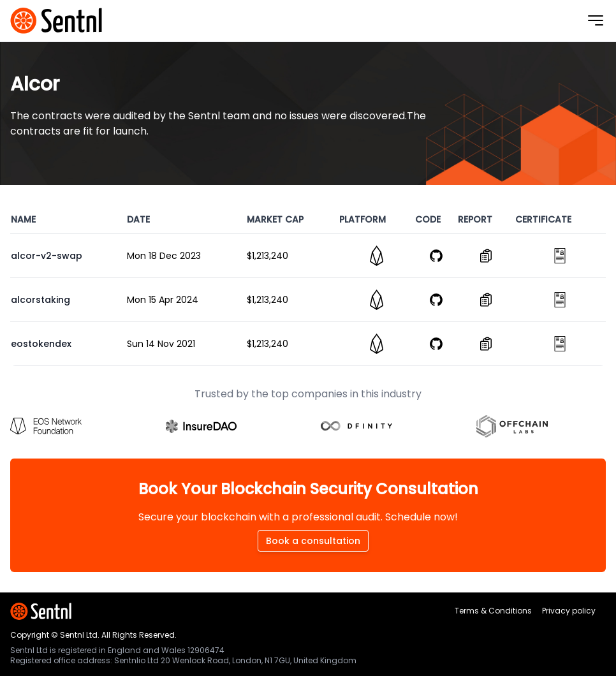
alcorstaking (40, 300)
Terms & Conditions (493, 611)
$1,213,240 (268, 256)
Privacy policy (569, 611)
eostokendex (41, 344)
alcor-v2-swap (47, 256)
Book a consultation (313, 541)
